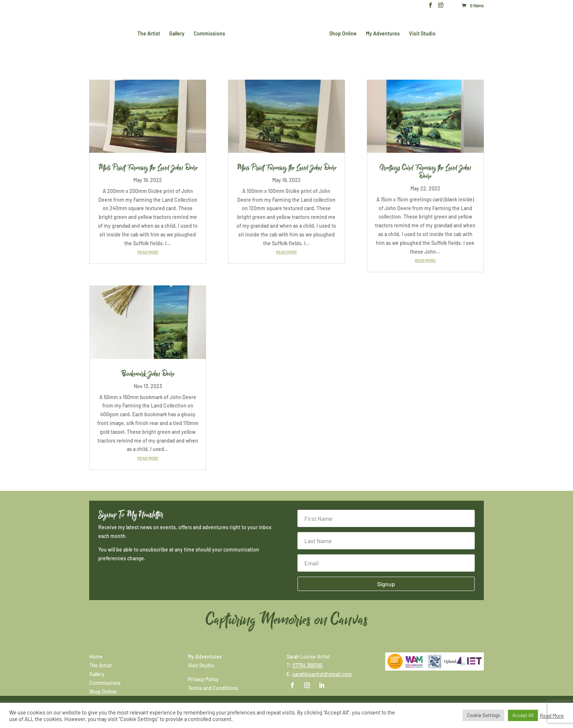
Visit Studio (421, 33)
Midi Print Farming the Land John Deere (148, 168)
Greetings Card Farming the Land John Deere (425, 172)
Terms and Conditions (213, 688)
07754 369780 (308, 665)
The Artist (150, 33)
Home (96, 657)
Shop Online (341, 33)
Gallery (178, 33)
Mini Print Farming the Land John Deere (286, 168)
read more (148, 252)
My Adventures (381, 33)
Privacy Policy (203, 679)
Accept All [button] (523, 715)
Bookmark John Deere (148, 374)
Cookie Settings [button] (483, 715)
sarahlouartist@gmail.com (322, 674)
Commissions (211, 33)
